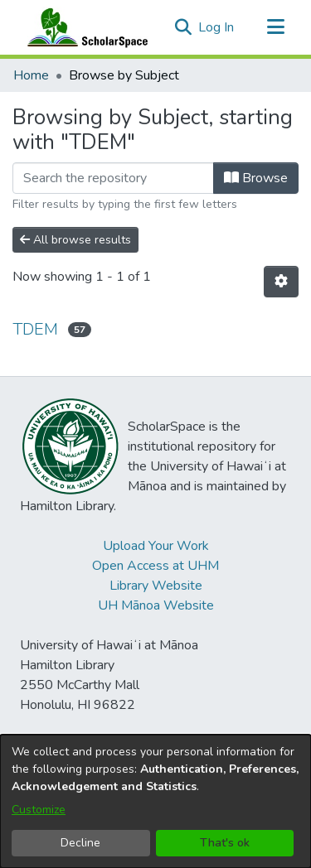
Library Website (156, 586)
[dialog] (155, 801)
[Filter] (113, 178)
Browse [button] (256, 178)
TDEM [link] (35, 329)
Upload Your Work (156, 546)
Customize (39, 810)
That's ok (225, 843)
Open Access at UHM (155, 566)
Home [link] (31, 75)
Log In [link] (217, 27)
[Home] (84, 27)
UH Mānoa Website (156, 605)
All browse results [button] (75, 240)
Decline (80, 843)
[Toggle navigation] (275, 27)
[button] (183, 27)
